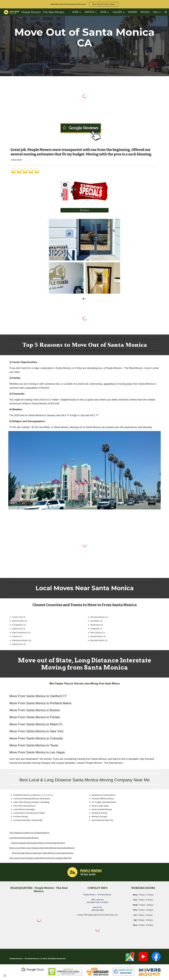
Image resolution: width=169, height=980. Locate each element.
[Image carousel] (84, 259)
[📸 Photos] (84, 210)
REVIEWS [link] (133, 12)
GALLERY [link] (117, 12)
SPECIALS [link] (145, 12)
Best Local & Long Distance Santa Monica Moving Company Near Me (40, 858)
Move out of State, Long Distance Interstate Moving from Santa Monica (42, 848)
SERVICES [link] (89, 12)
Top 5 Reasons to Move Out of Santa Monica (29, 833)
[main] (84, 38)
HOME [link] (75, 12)
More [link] (156, 12)
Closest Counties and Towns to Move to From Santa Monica (38, 843)
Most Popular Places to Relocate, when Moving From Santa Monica (43, 853)
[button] (166, 12)
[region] (84, 4)
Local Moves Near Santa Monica (24, 838)
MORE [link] (103, 12)
